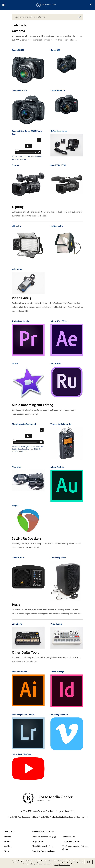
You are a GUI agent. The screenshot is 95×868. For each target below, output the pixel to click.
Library (7, 837)
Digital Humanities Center (43, 846)
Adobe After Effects (59, 321)
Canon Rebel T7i (58, 91)
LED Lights (16, 226)
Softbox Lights (57, 226)
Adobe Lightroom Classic (23, 715)
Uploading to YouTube (21, 754)
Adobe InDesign (57, 672)
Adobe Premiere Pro (21, 321)
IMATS (7, 841)
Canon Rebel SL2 (19, 91)
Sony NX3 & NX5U (58, 165)
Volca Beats (17, 624)
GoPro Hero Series (59, 131)
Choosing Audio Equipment (24, 424)
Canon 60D (55, 50)
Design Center (38, 841)
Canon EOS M (18, 50)
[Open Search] (91, 5)
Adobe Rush (56, 363)
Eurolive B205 (18, 558)
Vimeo (24, 159)
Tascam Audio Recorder (61, 424)
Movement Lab (69, 837)
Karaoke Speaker (58, 558)
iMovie (15, 363)
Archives (8, 846)
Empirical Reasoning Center (44, 851)
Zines (6, 851)
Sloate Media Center (71, 841)
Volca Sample (56, 624)
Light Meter (17, 269)
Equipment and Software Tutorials (47, 17)
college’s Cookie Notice (62, 865)
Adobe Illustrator (19, 672)
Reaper (15, 506)
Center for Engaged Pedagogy (44, 837)
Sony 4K (15, 165)
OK (89, 862)
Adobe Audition (57, 467)
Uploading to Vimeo (59, 715)
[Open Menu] (3, 5)
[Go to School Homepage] (47, 5)
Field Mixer (17, 467)
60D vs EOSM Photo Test (21, 156)
